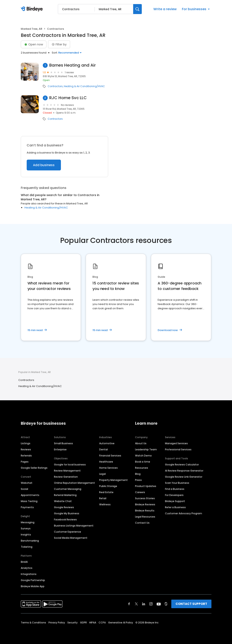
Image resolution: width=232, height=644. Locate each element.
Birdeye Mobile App (33, 586)
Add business (44, 165)
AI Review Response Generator (184, 471)
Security (73, 623)
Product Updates (146, 486)
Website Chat (63, 501)
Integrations (29, 574)
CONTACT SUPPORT (191, 604)
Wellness (105, 504)
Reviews (26, 449)
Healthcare (106, 462)
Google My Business (67, 513)
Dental (103, 449)
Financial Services (110, 456)
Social (24, 489)
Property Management (113, 480)
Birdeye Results (145, 511)
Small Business (63, 443)
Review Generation (66, 477)
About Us (141, 443)
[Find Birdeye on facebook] (129, 604)
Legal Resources (145, 517)
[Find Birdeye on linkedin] (144, 604)
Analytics (27, 568)
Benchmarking (30, 541)
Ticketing (27, 547)
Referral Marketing (65, 495)
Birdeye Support (175, 501)
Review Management (67, 471)
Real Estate (106, 492)
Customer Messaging (68, 489)
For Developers (174, 495)
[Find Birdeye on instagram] (151, 604)
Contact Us (142, 523)
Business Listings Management (74, 526)
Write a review (165, 9)
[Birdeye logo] (32, 9)
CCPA (102, 623)
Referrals (26, 456)
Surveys (26, 528)
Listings (26, 443)
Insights (26, 535)
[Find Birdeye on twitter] (136, 604)
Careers (140, 492)
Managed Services (176, 443)
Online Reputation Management (74, 483)
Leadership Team (146, 449)
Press (138, 480)
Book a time (143, 462)
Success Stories (145, 498)
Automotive (107, 443)
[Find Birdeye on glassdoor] (166, 604)
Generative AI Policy (121, 623)
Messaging (28, 522)
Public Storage (108, 486)
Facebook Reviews (65, 519)
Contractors (55, 86)
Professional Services (178, 449)
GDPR (83, 623)
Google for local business (70, 465)
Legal (102, 474)
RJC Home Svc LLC (68, 98)
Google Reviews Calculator (182, 465)
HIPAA (93, 623)
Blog (138, 474)
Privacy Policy (57, 623)
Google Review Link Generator (184, 477)
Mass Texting (29, 501)
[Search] (137, 9)
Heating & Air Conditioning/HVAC (84, 86)
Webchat (27, 483)
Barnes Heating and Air (73, 65)
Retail (103, 498)
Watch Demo (143, 456)
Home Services (108, 468)
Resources (142, 468)
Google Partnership (33, 580)
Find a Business (175, 489)
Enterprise (60, 449)
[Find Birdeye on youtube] (159, 604)
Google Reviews (64, 507)
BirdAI (24, 562)
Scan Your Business (177, 483)
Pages (25, 462)
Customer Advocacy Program (184, 513)
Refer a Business (175, 507)
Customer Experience (68, 532)
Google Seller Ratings (34, 468)
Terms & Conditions (33, 623)
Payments (27, 507)
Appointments (30, 495)
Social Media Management (71, 538)
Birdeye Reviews (145, 504)
